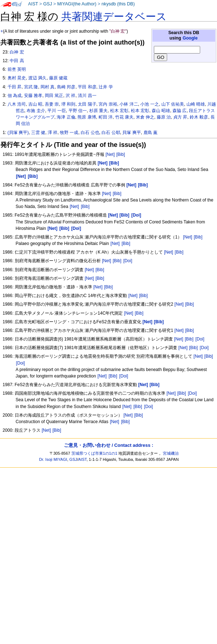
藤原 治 (164, 117)
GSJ (48, 4)
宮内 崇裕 (108, 104)
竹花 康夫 (124, 117)
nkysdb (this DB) (118, 4)
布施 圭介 (36, 111)
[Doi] (128, 261)
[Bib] (121, 154)
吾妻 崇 (52, 104)
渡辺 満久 (37, 78)
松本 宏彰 (140, 111)
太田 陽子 (87, 104)
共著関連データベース (114, 17)
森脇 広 (180, 111)
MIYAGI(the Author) (77, 4)
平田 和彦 (87, 87)
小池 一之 (149, 104)
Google (190, 38)
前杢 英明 (17, 69)
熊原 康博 (87, 117)
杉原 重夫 (98, 111)
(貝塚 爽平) (18, 133)
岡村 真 (48, 87)
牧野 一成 (69, 133)
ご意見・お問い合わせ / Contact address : (108, 445)
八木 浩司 (17, 104)
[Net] (110, 154)
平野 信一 (78, 111)
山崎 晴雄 (196, 104)
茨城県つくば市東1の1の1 (95, 453)
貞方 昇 (180, 117)
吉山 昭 (35, 104)
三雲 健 (38, 133)
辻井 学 (106, 87)
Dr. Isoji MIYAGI (53, 459)
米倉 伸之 (145, 117)
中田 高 (17, 61)
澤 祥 (53, 133)
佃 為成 (15, 96)
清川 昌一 (87, 96)
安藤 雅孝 (33, 96)
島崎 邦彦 (66, 87)
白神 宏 (17, 52)
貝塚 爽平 (131, 133)
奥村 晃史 (17, 78)
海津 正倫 (66, 117)
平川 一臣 (56, 111)
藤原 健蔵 (58, 78)
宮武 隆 (31, 87)
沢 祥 (70, 96)
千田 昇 (15, 87)
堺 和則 (68, 104)
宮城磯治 (171, 453)
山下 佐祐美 (173, 104)
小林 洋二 (129, 104)
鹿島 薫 (150, 133)
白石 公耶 (111, 133)
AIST (33, 4)
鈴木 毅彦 (199, 117)
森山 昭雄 (161, 111)
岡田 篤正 (54, 96)
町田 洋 (106, 117)
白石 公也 (90, 133)
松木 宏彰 (119, 111)
